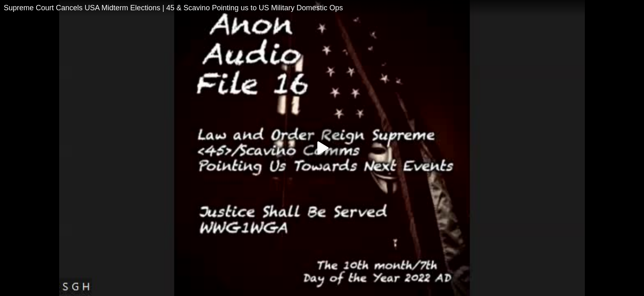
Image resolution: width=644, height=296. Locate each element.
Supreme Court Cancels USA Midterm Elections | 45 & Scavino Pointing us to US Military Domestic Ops (173, 8)
